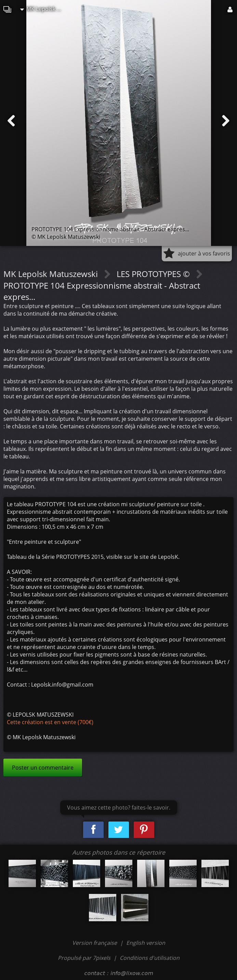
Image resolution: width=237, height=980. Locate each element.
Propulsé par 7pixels (84, 958)
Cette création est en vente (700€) (50, 722)
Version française (95, 943)
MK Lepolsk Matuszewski (44, 9)
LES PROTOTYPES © (154, 274)
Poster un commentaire (43, 768)
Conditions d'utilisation (150, 958)
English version (146, 943)
